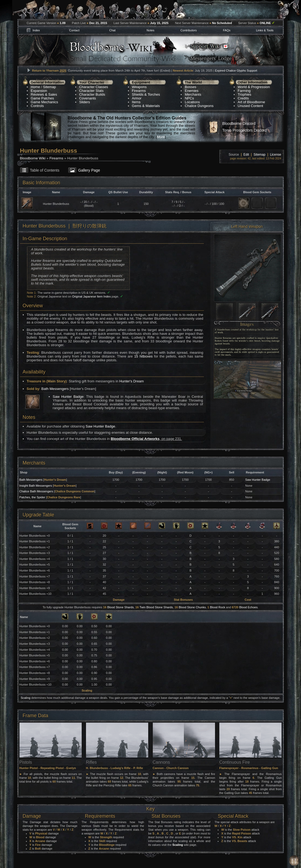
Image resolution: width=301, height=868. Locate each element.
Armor (137, 98)
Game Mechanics (44, 102)
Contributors (188, 30)
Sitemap (49, 87)
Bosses (191, 87)
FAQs (227, 30)
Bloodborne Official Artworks (135, 439)
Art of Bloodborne (251, 102)
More (161, 137)
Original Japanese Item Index (91, 296)
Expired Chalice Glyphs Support (236, 71)
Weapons (139, 87)
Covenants (88, 98)
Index (36, 30)
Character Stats (91, 91)
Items (136, 102)
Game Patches (42, 98)
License (275, 155)
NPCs (189, 98)
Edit (246, 155)
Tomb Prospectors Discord (244, 130)
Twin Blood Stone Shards (156, 607)
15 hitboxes (143, 356)
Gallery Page (89, 170)
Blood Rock (217, 607)
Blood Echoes (249, 607)
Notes (150, 30)
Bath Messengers (55, 389)
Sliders (85, 102)
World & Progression (254, 87)
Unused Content (250, 106)
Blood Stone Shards (121, 607)
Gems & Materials (146, 106)
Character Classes (94, 87)
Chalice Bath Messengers (36, 491)
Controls (37, 106)
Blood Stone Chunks (192, 607)
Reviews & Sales (44, 94)
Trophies (244, 94)
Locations (192, 102)
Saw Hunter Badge (68, 397)
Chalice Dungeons (199, 106)
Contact (74, 30)
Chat (112, 30)
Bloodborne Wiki (33, 158)
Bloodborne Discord (239, 123)
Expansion (39, 91)
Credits (243, 98)
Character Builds (92, 94)
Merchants (193, 94)
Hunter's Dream (132, 381)
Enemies (192, 91)
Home (36, 87)
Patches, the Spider (32, 497)
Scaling (25, 698)
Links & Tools (265, 30)
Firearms (139, 91)
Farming (244, 91)
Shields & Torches (146, 94)
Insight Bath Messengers (36, 486)
